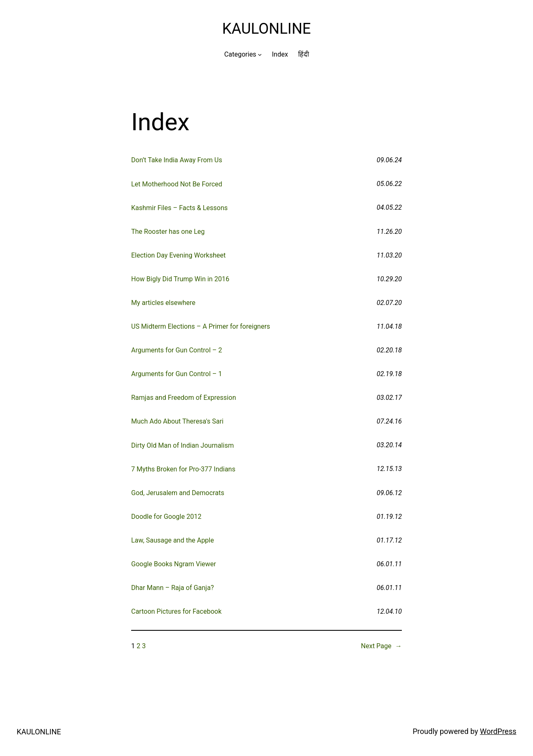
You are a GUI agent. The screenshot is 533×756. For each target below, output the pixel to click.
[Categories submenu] (260, 55)
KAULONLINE (266, 29)
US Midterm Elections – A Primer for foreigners (201, 326)
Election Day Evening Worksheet (178, 255)
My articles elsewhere (163, 303)
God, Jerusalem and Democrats (178, 493)
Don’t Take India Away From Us (177, 160)
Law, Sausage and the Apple (173, 540)
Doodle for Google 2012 (166, 517)
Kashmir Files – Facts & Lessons (179, 208)
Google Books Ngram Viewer (174, 564)
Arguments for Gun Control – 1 (177, 374)
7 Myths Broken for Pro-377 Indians (183, 469)
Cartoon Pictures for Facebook (176, 611)
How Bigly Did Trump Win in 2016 (180, 279)
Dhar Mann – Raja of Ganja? (172, 588)
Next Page (381, 646)
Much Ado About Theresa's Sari (177, 421)
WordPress (498, 731)
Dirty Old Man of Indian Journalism (182, 445)
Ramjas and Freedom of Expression (184, 398)
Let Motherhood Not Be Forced (177, 184)
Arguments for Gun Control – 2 (177, 350)
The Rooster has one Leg (168, 232)
